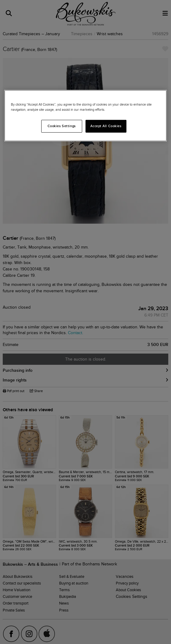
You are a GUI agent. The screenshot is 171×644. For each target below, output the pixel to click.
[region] (85, 116)
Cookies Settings (62, 126)
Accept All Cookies (106, 126)
